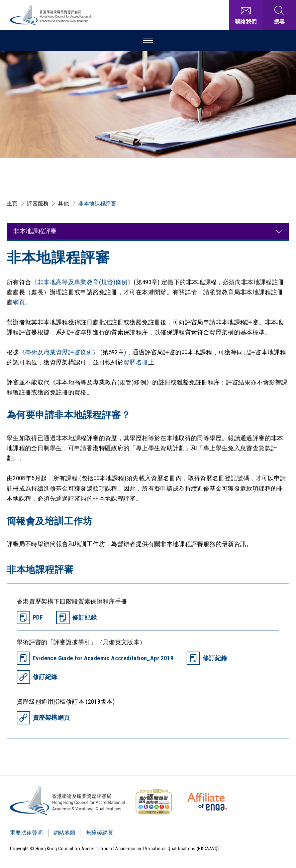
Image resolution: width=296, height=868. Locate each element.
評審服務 (38, 204)
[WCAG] (154, 802)
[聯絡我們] (246, 15)
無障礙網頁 (100, 833)
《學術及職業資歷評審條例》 (60, 352)
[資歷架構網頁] (43, 718)
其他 (63, 204)
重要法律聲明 (26, 833)
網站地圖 (64, 833)
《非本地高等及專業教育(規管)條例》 (82, 282)
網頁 (19, 302)
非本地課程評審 (97, 204)
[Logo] (68, 801)
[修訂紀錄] (77, 618)
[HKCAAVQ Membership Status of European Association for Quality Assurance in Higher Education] (207, 802)
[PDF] (30, 618)
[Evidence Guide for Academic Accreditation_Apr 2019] (95, 658)
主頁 (12, 204)
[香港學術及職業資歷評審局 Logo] (51, 15)
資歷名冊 (136, 362)
